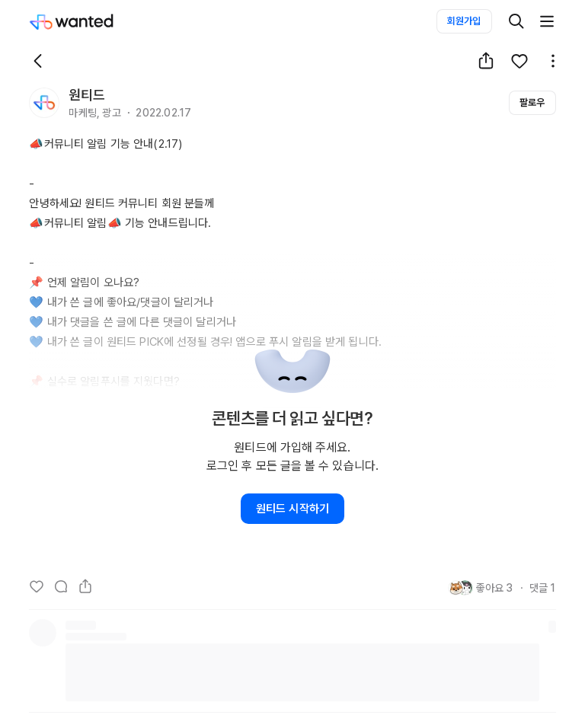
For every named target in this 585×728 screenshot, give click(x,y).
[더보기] (547, 21)
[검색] (516, 21)
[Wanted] (87, 21)
